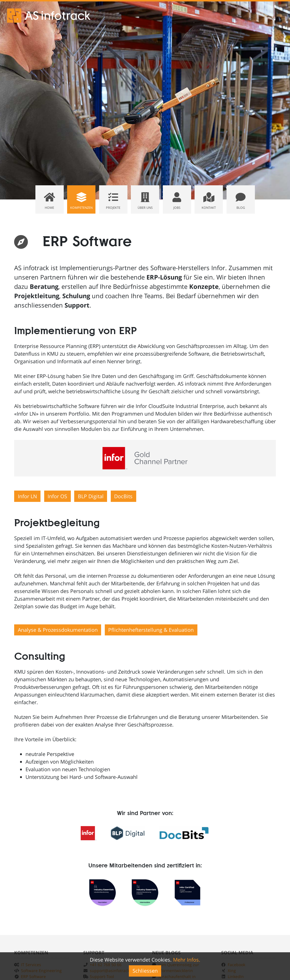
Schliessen (145, 971)
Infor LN (27, 496)
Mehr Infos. (187, 960)
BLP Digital (91, 496)
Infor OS (57, 496)
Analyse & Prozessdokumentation (58, 630)
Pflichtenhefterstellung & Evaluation (151, 630)
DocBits (123, 496)
